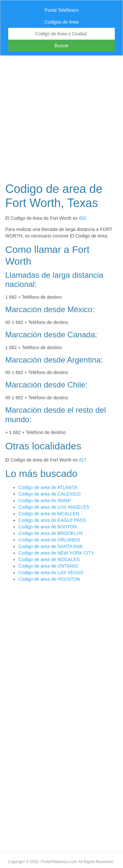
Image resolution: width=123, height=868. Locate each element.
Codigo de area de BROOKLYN (51, 533)
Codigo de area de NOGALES (49, 559)
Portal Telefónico (61, 10)
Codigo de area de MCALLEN (49, 514)
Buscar (62, 46)
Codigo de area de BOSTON (48, 527)
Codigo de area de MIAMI (45, 500)
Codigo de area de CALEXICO (50, 494)
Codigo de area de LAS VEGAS (51, 573)
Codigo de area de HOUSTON (49, 579)
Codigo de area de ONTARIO (48, 566)
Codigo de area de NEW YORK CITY (56, 553)
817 (83, 460)
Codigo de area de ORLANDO (49, 540)
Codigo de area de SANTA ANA (51, 546)
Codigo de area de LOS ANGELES (54, 507)
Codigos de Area (62, 22)
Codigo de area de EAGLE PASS (52, 520)
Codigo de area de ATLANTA (48, 487)
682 (83, 218)
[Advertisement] (61, 117)
